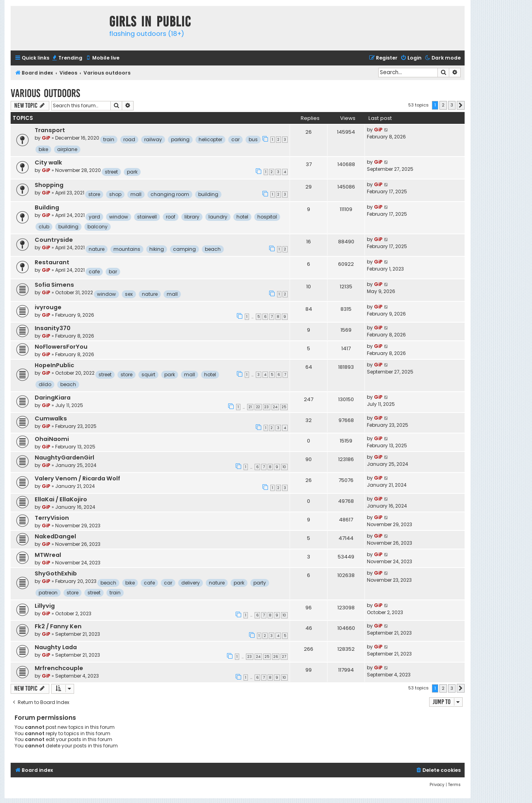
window (119, 217)
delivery (191, 583)
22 (258, 407)
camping (184, 249)
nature (97, 249)
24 (275, 407)
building (208, 194)
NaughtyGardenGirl (64, 458)
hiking (157, 249)
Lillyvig (45, 606)
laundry (218, 217)
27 (284, 657)
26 (276, 657)
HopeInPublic (54, 365)
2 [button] (443, 105)
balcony (98, 227)
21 (250, 407)
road (129, 139)
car (235, 139)
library (192, 217)
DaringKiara (53, 398)
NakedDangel (55, 536)
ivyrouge (48, 307)
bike (43, 149)
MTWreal (48, 555)
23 (267, 407)
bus (253, 139)
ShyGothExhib (56, 573)
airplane (67, 149)
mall (136, 194)
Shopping (49, 185)
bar (113, 272)
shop (115, 194)
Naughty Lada (56, 647)
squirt (148, 374)
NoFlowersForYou (61, 347)
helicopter (210, 139)
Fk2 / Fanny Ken (58, 626)
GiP (46, 138)
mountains (127, 249)
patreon (48, 593)
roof (171, 217)
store (94, 194)
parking (180, 139)
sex (129, 294)
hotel (242, 217)
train (109, 139)
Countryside (54, 240)
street (111, 172)
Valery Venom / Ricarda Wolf (77, 478)
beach (213, 249)
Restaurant (52, 262)
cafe (94, 272)
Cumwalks (51, 418)
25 (284, 407)
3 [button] (452, 105)
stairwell (147, 217)
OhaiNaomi (52, 439)
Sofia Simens (54, 285)
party (260, 583)
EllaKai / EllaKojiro (61, 499)
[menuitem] (67, 58)
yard (94, 217)
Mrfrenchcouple (59, 668)
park (132, 172)
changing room (170, 194)
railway (153, 139)
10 (284, 467)
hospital (267, 217)
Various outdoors (45, 93)
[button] (461, 105)
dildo (45, 384)
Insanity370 (53, 328)
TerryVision (52, 518)
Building (47, 207)
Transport (50, 130)
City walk (48, 162)
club (44, 227)
